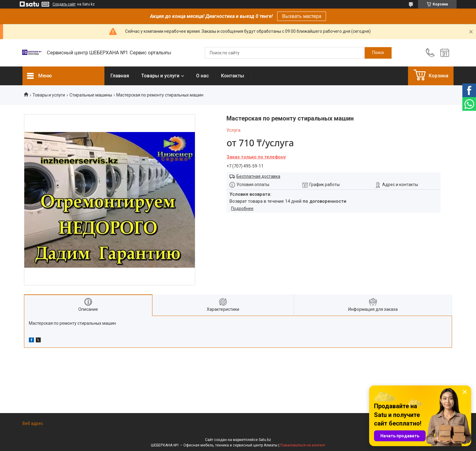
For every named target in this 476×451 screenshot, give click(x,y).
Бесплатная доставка (258, 176)
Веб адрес (33, 423)
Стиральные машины (91, 95)
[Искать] (378, 53)
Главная (120, 76)
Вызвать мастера (302, 16)
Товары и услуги (160, 76)
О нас (202, 76)
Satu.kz (265, 440)
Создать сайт (64, 4)
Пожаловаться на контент (303, 445)
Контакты (233, 76)
